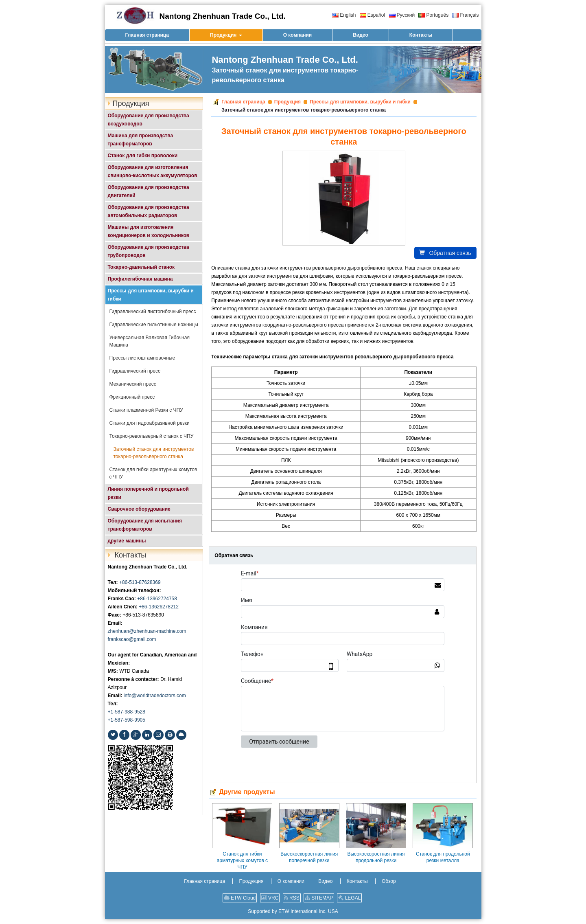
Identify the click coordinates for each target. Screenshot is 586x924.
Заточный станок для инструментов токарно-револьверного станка (154, 453)
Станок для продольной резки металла (443, 857)
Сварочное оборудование (139, 509)
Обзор (389, 881)
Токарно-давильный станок (141, 267)
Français (465, 15)
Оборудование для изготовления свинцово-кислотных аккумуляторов (153, 171)
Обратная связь (445, 253)
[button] (226, 35)
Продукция (288, 102)
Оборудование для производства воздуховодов (149, 120)
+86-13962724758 (157, 599)
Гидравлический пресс (135, 371)
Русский (402, 15)
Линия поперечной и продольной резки (148, 493)
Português (433, 15)
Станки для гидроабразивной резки (150, 423)
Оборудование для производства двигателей (149, 191)
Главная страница (243, 102)
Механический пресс (133, 384)
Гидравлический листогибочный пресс (153, 312)
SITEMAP (319, 898)
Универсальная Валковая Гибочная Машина (150, 341)
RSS (292, 898)
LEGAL (349, 898)
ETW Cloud (240, 898)
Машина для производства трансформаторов (141, 140)
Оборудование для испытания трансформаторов (145, 525)
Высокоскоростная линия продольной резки (376, 857)
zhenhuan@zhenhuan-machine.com (147, 631)
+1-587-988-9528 (127, 712)
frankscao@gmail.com (132, 639)
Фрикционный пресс (132, 397)
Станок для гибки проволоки (143, 156)
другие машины (127, 541)
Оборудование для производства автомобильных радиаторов (149, 211)
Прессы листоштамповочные (142, 358)
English (344, 15)
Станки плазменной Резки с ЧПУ (146, 410)
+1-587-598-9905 (127, 720)
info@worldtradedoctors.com (155, 696)
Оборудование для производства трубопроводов (149, 251)
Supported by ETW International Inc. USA (293, 911)
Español (372, 15)
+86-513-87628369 (140, 582)
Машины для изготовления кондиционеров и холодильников (149, 231)
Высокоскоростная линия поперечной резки (309, 857)
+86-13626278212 (159, 607)
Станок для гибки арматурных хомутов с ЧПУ (242, 860)
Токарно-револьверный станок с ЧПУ (152, 436)
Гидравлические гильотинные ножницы (154, 325)
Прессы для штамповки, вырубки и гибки (360, 102)
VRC (270, 898)
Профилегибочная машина (140, 279)
